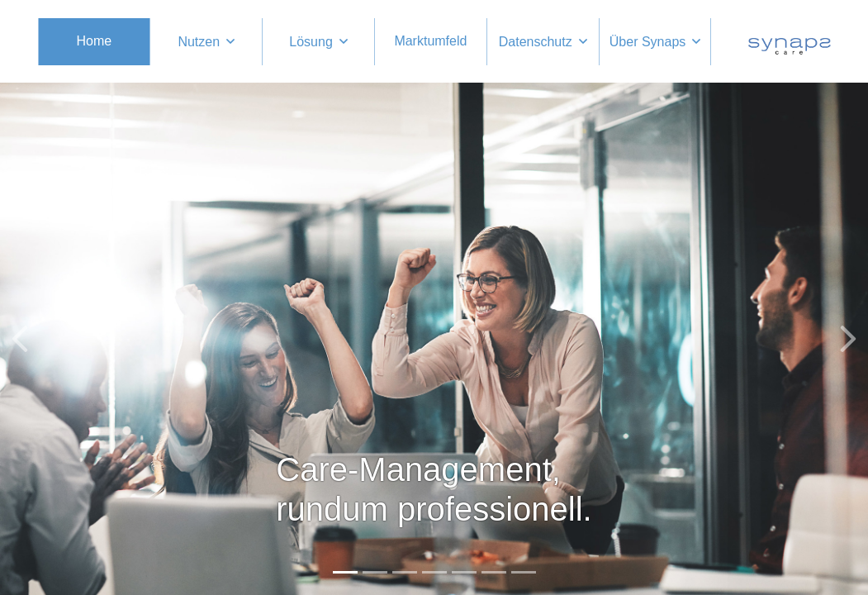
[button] (20, 339)
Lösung (311, 42)
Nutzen (199, 42)
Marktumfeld (430, 41)
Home (95, 41)
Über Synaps (648, 42)
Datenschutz (536, 42)
